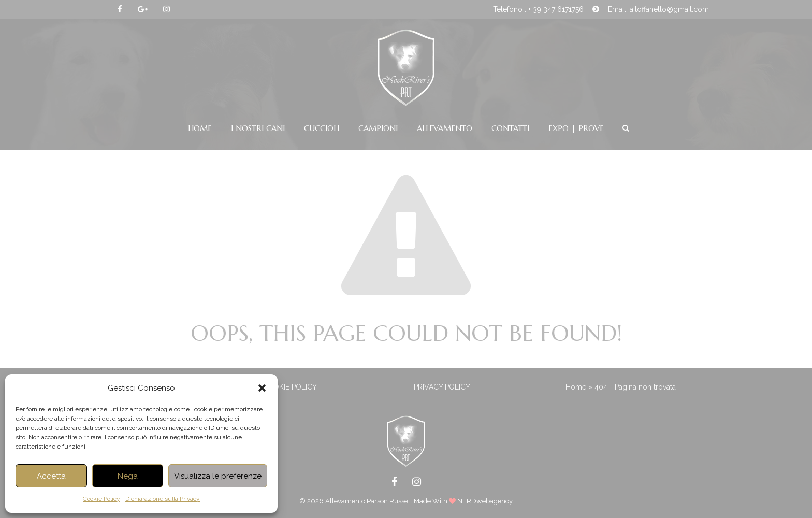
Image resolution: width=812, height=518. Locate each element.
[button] (262, 388)
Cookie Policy (102, 499)
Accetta (51, 476)
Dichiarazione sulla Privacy (163, 499)
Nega (128, 476)
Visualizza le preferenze (218, 476)
